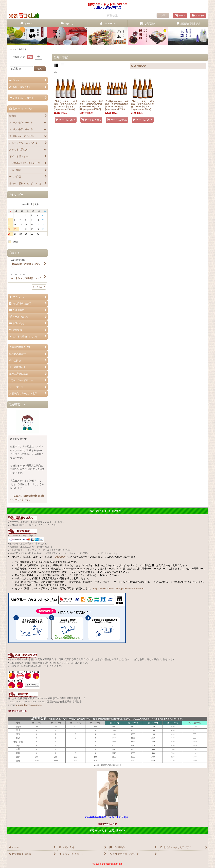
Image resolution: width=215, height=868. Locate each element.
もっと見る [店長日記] (39, 287)
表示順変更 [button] (139, 66)
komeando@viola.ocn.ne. (29, 705)
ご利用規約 (60, 557)
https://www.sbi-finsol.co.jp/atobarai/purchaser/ (119, 588)
